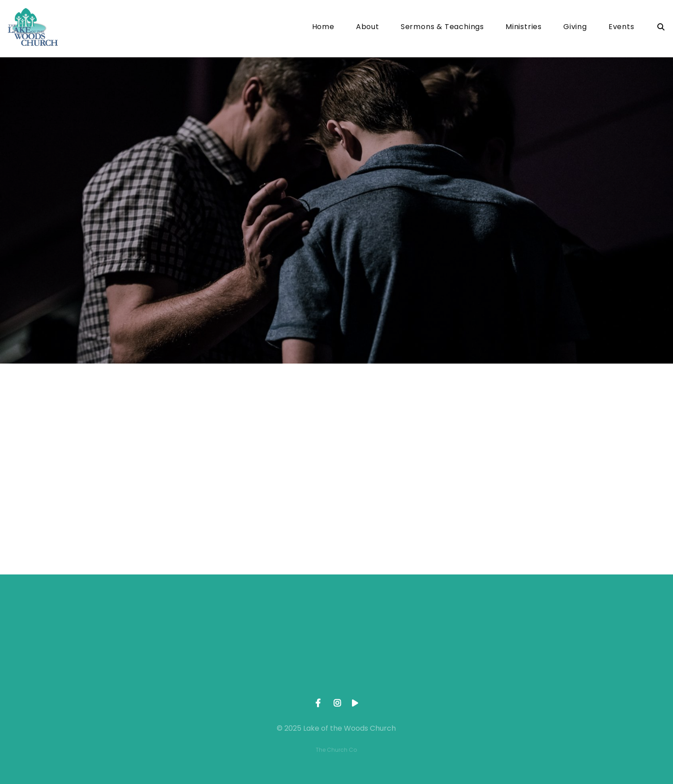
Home (323, 28)
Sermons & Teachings (442, 28)
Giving (575, 28)
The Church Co (336, 750)
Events (622, 28)
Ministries (524, 28)
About (368, 28)
